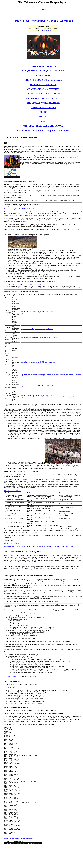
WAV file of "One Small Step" (13, 676)
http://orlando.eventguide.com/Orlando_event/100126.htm (38, 386)
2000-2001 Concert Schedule (13, 491)
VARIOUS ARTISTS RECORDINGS (43, 98)
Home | (18, 21)
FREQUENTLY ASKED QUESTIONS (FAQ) (43, 71)
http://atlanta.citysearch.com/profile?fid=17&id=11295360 (38, 362)
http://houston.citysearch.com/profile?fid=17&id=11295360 (38, 311)
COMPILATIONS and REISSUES (43, 89)
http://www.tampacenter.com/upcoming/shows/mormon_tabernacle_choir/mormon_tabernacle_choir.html (51, 375)
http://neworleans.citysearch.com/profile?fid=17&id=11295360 (39, 337)
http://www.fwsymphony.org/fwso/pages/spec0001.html (37, 329)
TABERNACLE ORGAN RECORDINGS (43, 94)
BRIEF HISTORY (43, 75)
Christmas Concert (64, 511)
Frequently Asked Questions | (41, 21)
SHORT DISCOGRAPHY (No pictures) (43, 80)
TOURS (43, 112)
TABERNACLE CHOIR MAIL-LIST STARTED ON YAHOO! (23, 285)
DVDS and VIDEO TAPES (43, 107)
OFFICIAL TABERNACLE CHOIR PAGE (43, 126)
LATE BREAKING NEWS (43, 66)
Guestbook (66, 21)
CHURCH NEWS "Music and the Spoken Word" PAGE (43, 130)
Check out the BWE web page (13, 649)
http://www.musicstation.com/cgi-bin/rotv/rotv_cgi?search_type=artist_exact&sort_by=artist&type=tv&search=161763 (39, 546)
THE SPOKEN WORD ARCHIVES (43, 103)
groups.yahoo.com (47, 31)
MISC (43, 121)
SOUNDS (43, 117)
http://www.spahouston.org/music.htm (32, 313)
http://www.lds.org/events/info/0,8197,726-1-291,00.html (21, 209)
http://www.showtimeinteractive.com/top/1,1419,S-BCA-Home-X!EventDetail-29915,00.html (48, 397)
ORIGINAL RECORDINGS (43, 85)
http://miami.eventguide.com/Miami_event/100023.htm (37, 395)
